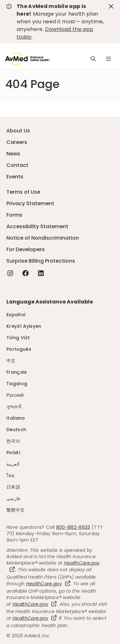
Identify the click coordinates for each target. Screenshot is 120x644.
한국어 (13, 441)
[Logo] (28, 59)
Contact (17, 165)
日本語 (13, 487)
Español (16, 315)
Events (15, 177)
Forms (14, 215)
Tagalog (17, 384)
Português (19, 349)
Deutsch (16, 430)
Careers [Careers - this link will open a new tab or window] (17, 142)
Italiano (16, 418)
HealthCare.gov (49, 584)
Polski (13, 453)
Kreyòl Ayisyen (24, 326)
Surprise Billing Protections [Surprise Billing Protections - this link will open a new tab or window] (41, 261)
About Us (18, 131)
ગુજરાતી (14, 407)
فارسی (13, 498)
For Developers (26, 249)
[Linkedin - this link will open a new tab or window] (41, 273)
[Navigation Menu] (109, 59)
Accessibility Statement (37, 226)
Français (17, 372)
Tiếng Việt (18, 338)
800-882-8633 (73, 527)
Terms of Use (23, 192)
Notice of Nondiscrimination (43, 238)
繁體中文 (15, 510)
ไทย (10, 476)
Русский (15, 395)
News (13, 154)
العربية (13, 464)
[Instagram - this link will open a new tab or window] (10, 273)
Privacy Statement (30, 203)
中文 (11, 361)
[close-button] (111, 6)
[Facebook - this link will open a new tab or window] (26, 273)
